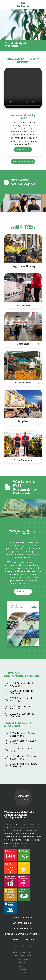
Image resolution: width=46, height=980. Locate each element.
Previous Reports (23, 161)
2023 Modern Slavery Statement (23, 742)
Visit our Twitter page (16, 946)
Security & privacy (23, 963)
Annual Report (23, 923)
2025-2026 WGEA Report (23, 182)
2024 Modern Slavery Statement (24, 734)
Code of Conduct (23, 940)
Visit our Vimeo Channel (23, 946)
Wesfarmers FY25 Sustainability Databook (25, 487)
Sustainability (23, 928)
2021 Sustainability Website (22, 707)
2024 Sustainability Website (22, 684)
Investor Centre (23, 917)
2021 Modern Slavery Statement (23, 757)
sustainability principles (17, 846)
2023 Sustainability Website (22, 692)
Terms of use (23, 959)
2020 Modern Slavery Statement (24, 765)
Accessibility (23, 969)
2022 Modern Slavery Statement (23, 750)
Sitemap (23, 973)
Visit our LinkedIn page (30, 946)
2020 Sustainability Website (22, 715)
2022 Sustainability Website (22, 700)
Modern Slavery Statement (23, 934)
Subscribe (23, 966)
